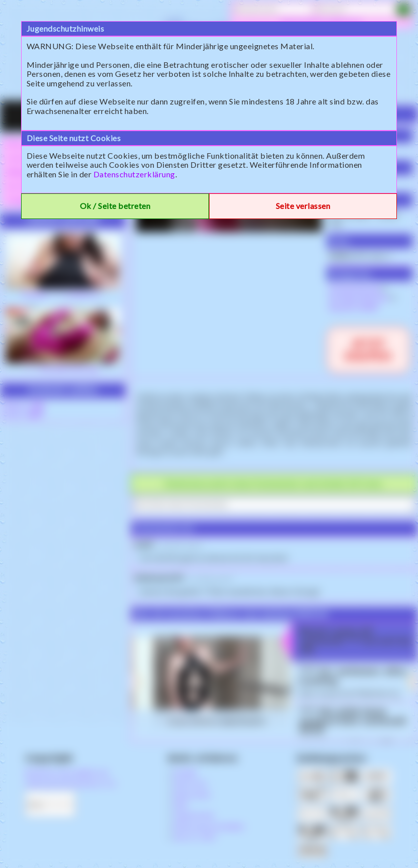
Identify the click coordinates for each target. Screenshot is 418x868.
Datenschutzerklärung (134, 174)
